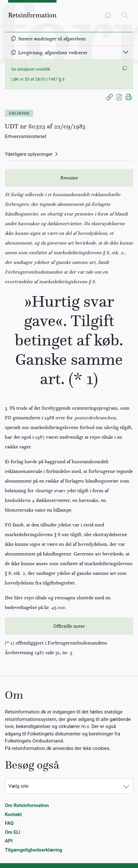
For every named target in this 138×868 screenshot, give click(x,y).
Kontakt (13, 814)
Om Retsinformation (27, 805)
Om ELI (13, 832)
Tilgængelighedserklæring (33, 850)
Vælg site (18, 786)
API (9, 841)
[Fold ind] (126, 52)
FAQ (9, 823)
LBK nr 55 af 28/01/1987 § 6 (38, 79)
